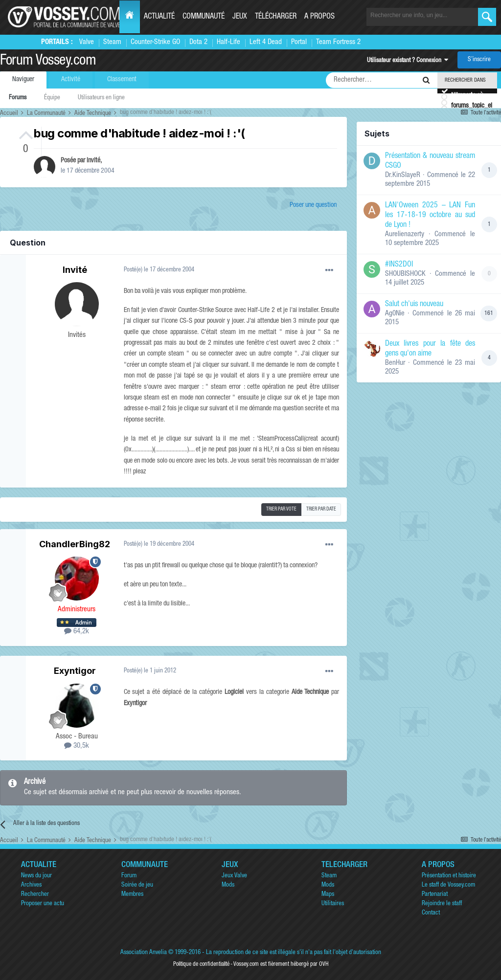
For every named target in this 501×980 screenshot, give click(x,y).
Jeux (240, 17)
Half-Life (228, 42)
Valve (87, 42)
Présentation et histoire (449, 876)
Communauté (204, 17)
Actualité (159, 17)
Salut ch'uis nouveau (414, 305)
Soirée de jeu (137, 885)
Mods (228, 885)
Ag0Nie (395, 314)
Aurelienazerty (405, 234)
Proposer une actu (43, 904)
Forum (129, 876)
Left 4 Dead (266, 42)
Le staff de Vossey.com (448, 885)
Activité (71, 80)
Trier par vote (281, 510)
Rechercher (35, 895)
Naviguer (23, 80)
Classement (122, 80)
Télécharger (276, 17)
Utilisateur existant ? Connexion (408, 61)
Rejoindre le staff (442, 904)
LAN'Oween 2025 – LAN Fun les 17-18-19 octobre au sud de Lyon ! (430, 216)
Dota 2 (198, 42)
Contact (431, 913)
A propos (319, 17)
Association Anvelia (144, 953)
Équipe (52, 98)
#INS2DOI (399, 265)
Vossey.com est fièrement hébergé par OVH (281, 964)
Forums (18, 98)
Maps (328, 895)
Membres (132, 895)
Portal (299, 42)
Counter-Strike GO (155, 42)
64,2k (77, 632)
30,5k (77, 746)
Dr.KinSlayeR (403, 175)
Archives (31, 885)
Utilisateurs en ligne (101, 98)
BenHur (395, 363)
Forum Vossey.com (48, 62)
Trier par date (321, 510)
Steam (112, 42)
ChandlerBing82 (75, 544)
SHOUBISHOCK (405, 274)
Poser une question (313, 205)
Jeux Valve (234, 876)
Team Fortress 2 (338, 42)
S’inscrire (479, 60)
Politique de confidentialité (201, 964)
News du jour (36, 876)
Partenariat (435, 895)
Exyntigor (75, 671)
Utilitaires (333, 904)
